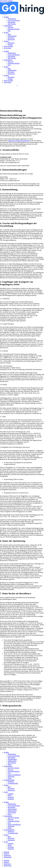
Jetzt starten (8, 48)
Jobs (9, 31)
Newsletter (11, 38)
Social (6, 792)
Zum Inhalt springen (6, 1)
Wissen (6, 33)
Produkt (6, 17)
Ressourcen (11, 39)
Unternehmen (8, 26)
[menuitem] (7, 852)
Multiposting (12, 19)
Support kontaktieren (14, 775)
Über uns (10, 27)
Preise (10, 764)
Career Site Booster (14, 20)
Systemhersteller (13, 783)
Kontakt (10, 45)
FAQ (9, 773)
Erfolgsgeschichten (14, 29)
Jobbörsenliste (12, 36)
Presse (10, 778)
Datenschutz (8, 857)
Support (6, 41)
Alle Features (12, 24)
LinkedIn (11, 794)
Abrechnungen (12, 759)
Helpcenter (11, 43)
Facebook (11, 797)
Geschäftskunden (9, 780)
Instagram (11, 799)
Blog (9, 34)
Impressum (7, 855)
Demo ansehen (8, 46)
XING (10, 795)
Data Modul (11, 22)
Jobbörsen (11, 782)
